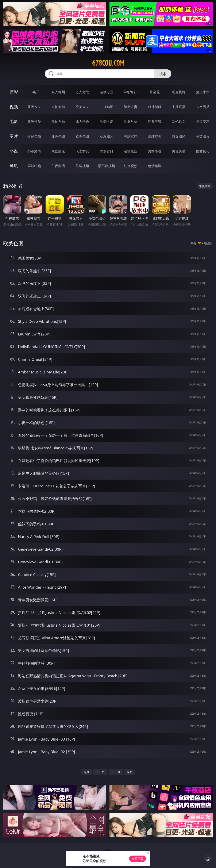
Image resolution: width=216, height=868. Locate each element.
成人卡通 (82, 122)
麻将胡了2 (130, 92)
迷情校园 (131, 151)
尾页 (130, 772)
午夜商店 (58, 166)
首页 (86, 772)
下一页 (116, 772)
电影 (14, 121)
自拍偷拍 (58, 107)
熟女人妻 (131, 107)
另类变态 (203, 122)
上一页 (100, 772)
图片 (14, 136)
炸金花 (155, 92)
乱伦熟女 (179, 122)
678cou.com (108, 63)
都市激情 (34, 151)
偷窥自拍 (34, 136)
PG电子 (34, 92)
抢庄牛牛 (203, 92)
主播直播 (179, 107)
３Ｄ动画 (107, 107)
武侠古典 (107, 151)
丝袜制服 (155, 107)
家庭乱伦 (58, 151)
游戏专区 (107, 92)
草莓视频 (82, 166)
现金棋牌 (179, 92)
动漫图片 (107, 136)
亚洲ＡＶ (34, 107)
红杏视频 (131, 166)
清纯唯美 (155, 136)
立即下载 (138, 859)
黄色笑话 (179, 151)
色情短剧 (155, 166)
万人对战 (82, 92)
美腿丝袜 (131, 136)
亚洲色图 (58, 136)
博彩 (14, 92)
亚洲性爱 (34, 122)
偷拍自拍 (58, 122)
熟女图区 (179, 136)
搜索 (163, 74)
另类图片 (203, 136)
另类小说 (155, 151)
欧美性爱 (107, 122)
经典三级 (155, 122)
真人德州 (58, 92)
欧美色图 (82, 136)
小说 (14, 151)
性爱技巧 (203, 151)
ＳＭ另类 (203, 107)
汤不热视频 (107, 166)
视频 (14, 107)
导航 (14, 166)
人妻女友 (82, 151)
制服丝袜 (131, 122)
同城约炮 (34, 166)
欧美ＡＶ (82, 107)
